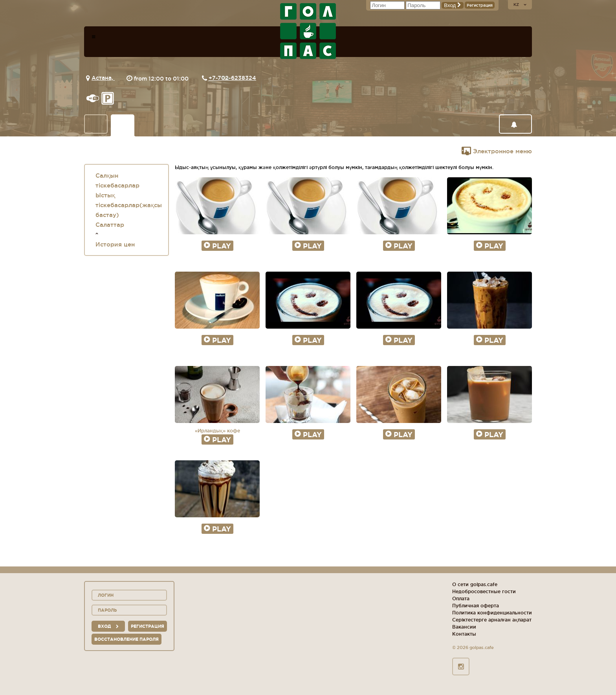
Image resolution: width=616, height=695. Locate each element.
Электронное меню (497, 151)
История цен (115, 244)
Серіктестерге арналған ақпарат (492, 620)
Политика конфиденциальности (492, 613)
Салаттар (110, 225)
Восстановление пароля (126, 639)
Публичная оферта (476, 606)
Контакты (464, 634)
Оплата (461, 598)
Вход (453, 5)
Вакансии (464, 627)
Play (217, 246)
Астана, (103, 78)
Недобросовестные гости (484, 591)
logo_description (308, 31)
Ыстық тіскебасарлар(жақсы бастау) (129, 205)
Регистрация (480, 5)
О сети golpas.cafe (475, 584)
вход (108, 626)
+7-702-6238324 (232, 78)
